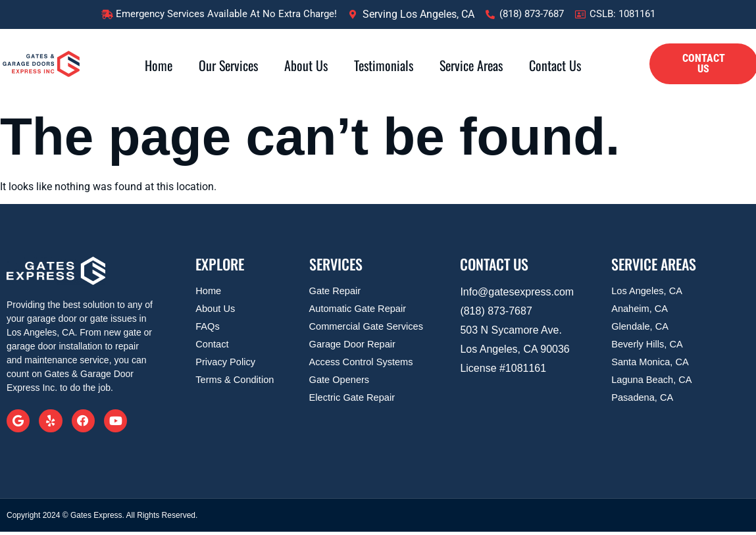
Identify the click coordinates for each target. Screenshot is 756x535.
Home (159, 65)
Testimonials (384, 65)
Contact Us (555, 65)
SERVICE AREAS (654, 264)
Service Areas (471, 65)
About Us (306, 65)
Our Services (228, 65)
